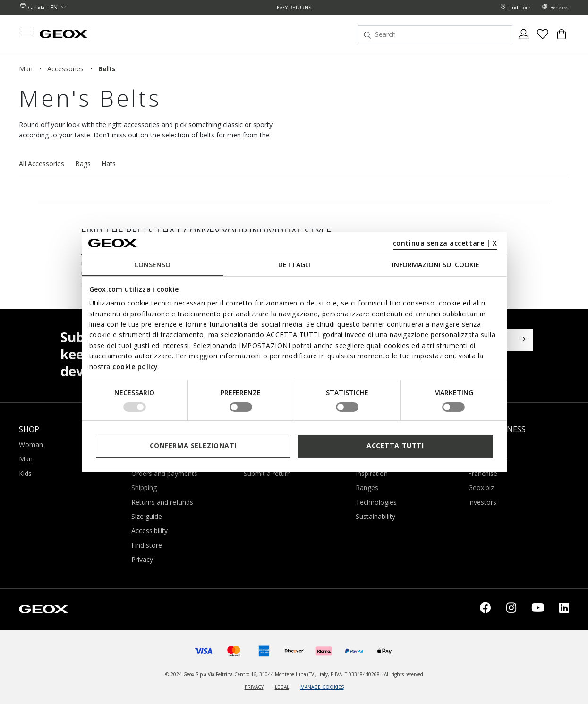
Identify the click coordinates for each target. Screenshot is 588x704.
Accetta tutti (395, 445)
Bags (83, 164)
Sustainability (375, 516)
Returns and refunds (162, 502)
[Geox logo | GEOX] (43, 608)
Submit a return (267, 473)
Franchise (483, 473)
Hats (109, 164)
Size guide (147, 516)
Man (26, 459)
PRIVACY (254, 687)
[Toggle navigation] (26, 34)
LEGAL (282, 687)
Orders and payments (164, 473)
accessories (65, 69)
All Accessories (42, 164)
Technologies (376, 502)
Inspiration (372, 473)
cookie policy (135, 366)
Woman (31, 445)
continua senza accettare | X (445, 243)
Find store (147, 545)
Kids (25, 473)
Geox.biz (481, 488)
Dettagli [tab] (294, 265)
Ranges (367, 488)
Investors (482, 502)
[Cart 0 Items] (562, 38)
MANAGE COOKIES (322, 687)
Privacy (142, 559)
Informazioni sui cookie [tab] (436, 265)
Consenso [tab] (152, 265)
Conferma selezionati (193, 445)
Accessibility (149, 530)
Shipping (144, 488)
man (26, 69)
